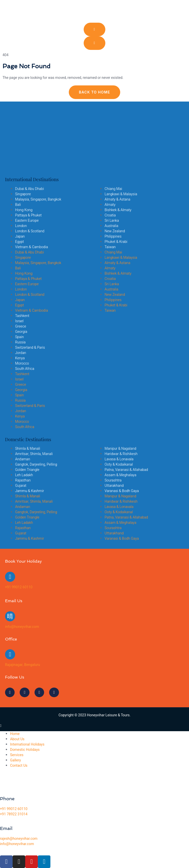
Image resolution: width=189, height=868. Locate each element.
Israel (19, 321)
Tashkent (22, 316)
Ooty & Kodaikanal (119, 464)
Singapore (23, 194)
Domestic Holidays (25, 750)
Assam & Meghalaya (120, 475)
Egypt (20, 242)
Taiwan (110, 247)
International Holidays (27, 744)
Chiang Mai (113, 189)
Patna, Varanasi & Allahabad (126, 470)
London (21, 226)
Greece (21, 326)
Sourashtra (113, 480)
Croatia (110, 215)
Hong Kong (24, 210)
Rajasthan (23, 480)
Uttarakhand (114, 486)
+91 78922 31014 (14, 814)
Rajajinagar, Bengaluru (23, 665)
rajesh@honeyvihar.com (19, 839)
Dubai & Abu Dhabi (29, 189)
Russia (20, 342)
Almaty (110, 205)
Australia (111, 226)
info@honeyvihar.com (22, 627)
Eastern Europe (27, 221)
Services (17, 755)
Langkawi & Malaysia (121, 194)
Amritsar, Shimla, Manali (34, 454)
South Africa (25, 369)
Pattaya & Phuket (28, 215)
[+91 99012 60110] (10, 577)
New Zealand (115, 231)
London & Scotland (30, 231)
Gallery (15, 760)
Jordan (21, 353)
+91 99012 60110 (19, 587)
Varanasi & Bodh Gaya (122, 491)
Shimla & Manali (28, 449)
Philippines (113, 236)
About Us (17, 739)
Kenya (20, 358)
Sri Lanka (112, 221)
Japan (20, 236)
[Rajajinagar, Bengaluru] (10, 654)
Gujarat (21, 486)
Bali (18, 205)
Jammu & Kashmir (30, 491)
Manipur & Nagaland (120, 449)
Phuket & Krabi (116, 242)
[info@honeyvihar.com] (10, 616)
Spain (20, 337)
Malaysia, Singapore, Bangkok (38, 199)
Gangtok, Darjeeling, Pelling (36, 464)
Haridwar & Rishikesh (121, 454)
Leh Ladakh (24, 475)
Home (15, 734)
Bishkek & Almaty (118, 210)
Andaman (23, 459)
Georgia (21, 332)
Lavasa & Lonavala (119, 459)
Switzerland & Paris (30, 348)
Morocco (22, 363)
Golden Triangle (27, 470)
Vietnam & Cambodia (31, 247)
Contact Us (19, 766)
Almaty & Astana (117, 199)
